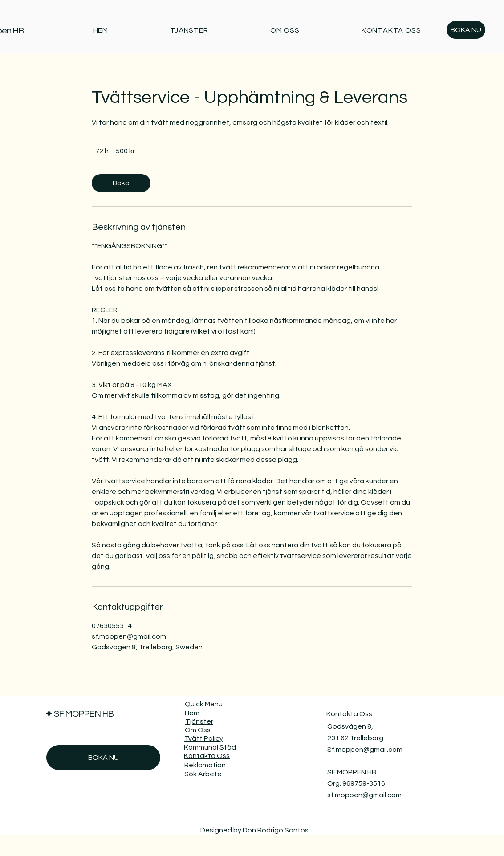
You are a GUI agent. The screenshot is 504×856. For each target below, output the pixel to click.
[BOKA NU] (466, 30)
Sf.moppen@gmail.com (365, 750)
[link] (121, 183)
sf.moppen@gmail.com (364, 795)
